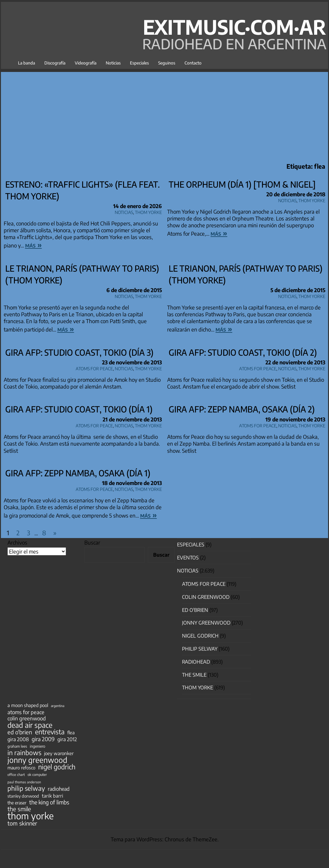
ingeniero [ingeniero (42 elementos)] (38, 746)
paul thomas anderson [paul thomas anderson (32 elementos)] (24, 782)
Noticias (113, 63)
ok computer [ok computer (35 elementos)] (37, 774)
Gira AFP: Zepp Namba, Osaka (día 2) (242, 409)
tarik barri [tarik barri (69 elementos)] (53, 796)
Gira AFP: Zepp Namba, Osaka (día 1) (78, 473)
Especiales (139, 63)
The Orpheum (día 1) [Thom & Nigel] (242, 184)
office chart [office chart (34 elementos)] (16, 775)
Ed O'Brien (195, 610)
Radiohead (196, 662)
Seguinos (167, 63)
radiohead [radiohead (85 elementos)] (59, 789)
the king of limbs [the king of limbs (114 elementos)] (49, 802)
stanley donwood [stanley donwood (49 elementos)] (23, 796)
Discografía (55, 63)
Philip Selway (200, 649)
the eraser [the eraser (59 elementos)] (17, 803)
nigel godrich (200, 636)
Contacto (193, 63)
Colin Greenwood (206, 597)
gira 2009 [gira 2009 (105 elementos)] (43, 739)
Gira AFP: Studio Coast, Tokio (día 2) (243, 352)
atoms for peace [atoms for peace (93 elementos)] (26, 712)
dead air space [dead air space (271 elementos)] (30, 725)
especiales (191, 545)
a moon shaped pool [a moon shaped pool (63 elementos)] (28, 705)
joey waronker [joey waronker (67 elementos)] (59, 753)
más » (33, 245)
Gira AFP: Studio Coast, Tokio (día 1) (79, 409)
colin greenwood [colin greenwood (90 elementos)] (27, 719)
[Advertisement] (164, 115)
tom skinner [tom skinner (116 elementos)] (22, 823)
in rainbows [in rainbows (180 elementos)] (24, 753)
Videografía (86, 63)
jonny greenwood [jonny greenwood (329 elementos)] (37, 760)
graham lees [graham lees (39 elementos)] (17, 746)
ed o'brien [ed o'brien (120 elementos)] (20, 732)
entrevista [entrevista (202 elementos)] (50, 732)
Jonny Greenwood (206, 623)
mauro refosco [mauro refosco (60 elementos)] (21, 768)
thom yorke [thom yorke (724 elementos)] (31, 816)
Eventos (188, 558)
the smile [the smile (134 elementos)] (19, 809)
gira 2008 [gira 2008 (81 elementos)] (18, 739)
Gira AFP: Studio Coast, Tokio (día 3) (79, 352)
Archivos (17, 542)
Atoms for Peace (94, 368)
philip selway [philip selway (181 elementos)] (26, 788)
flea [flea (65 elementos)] (71, 732)
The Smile (194, 675)
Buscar (92, 542)
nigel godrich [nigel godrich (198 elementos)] (57, 767)
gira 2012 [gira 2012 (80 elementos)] (67, 739)
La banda (27, 63)
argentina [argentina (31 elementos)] (58, 706)
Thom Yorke (148, 211)
